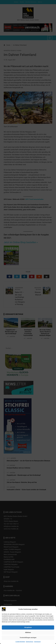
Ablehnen (28, 632)
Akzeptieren (28, 627)
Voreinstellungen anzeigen (28, 638)
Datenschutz (30, 642)
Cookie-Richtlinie (20, 642)
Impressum (37, 642)
